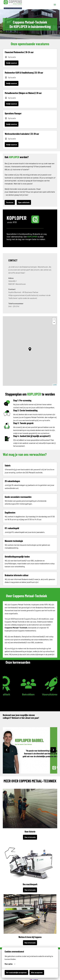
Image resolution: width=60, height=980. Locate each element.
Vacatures (10, 202)
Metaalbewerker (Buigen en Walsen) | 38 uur (23, 93)
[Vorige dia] (7, 750)
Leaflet (55, 385)
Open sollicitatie (24, 202)
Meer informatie (30, 837)
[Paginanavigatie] (55, 5)
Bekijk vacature (12, 63)
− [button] (54, 323)
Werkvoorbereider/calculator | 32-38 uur (22, 134)
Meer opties (10, 964)
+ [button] (54, 319)
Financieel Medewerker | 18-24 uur (19, 52)
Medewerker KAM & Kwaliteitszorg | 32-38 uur (24, 73)
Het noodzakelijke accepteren (16, 972)
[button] (30, 349)
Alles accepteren (37, 972)
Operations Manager (13, 113)
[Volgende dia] (53, 750)
